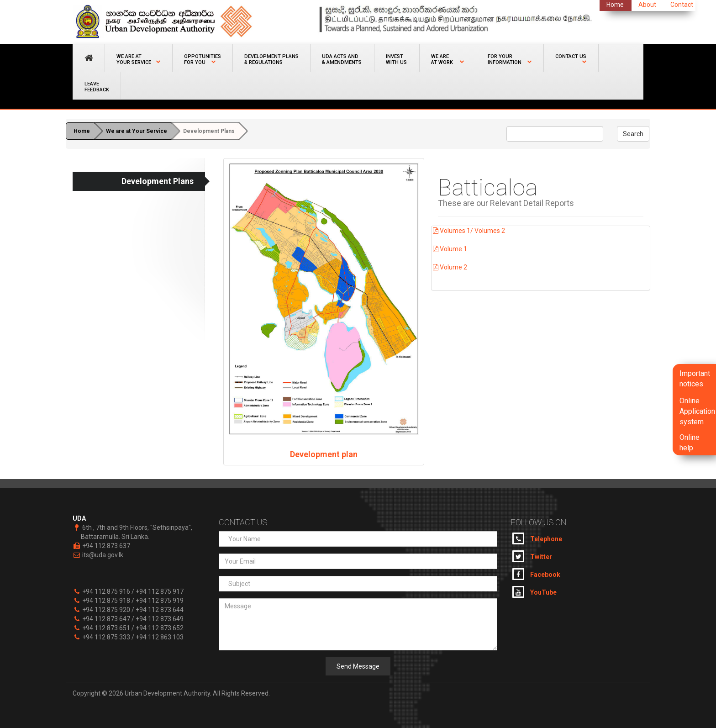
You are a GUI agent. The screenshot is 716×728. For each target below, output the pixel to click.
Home (82, 131)
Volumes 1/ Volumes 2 (468, 231)
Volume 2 (449, 267)
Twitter (532, 556)
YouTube (534, 592)
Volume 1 (449, 249)
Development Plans (209, 131)
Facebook (536, 574)
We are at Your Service (137, 131)
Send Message (358, 666)
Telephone (537, 538)
